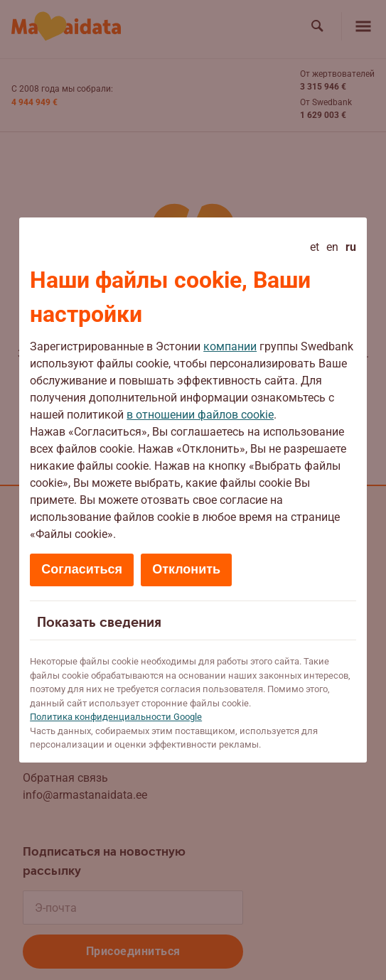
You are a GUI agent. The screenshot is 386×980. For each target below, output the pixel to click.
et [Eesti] (315, 247)
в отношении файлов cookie (200, 415)
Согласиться (82, 569)
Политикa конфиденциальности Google (116, 717)
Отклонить (186, 569)
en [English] (332, 247)
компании (230, 346)
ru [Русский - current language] (351, 247)
